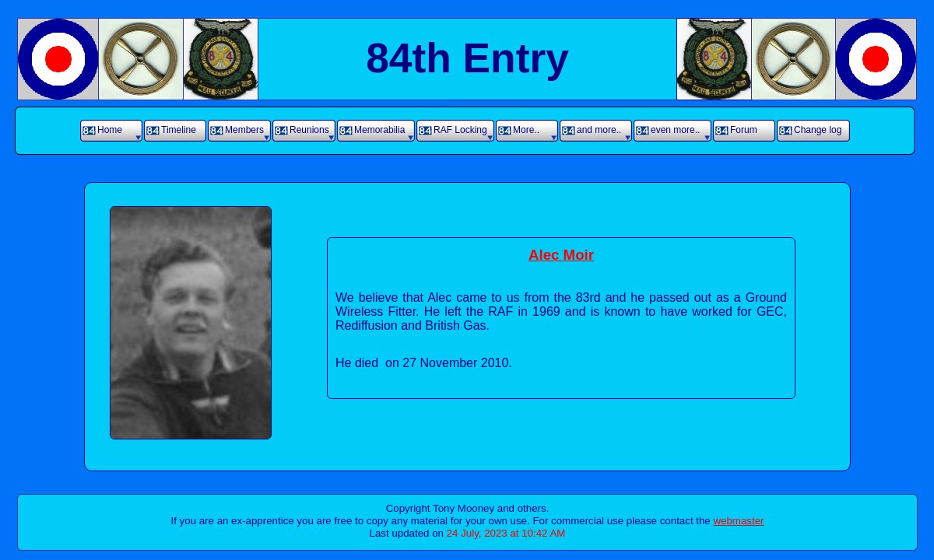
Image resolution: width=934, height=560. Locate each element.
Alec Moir (561, 255)
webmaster (738, 521)
